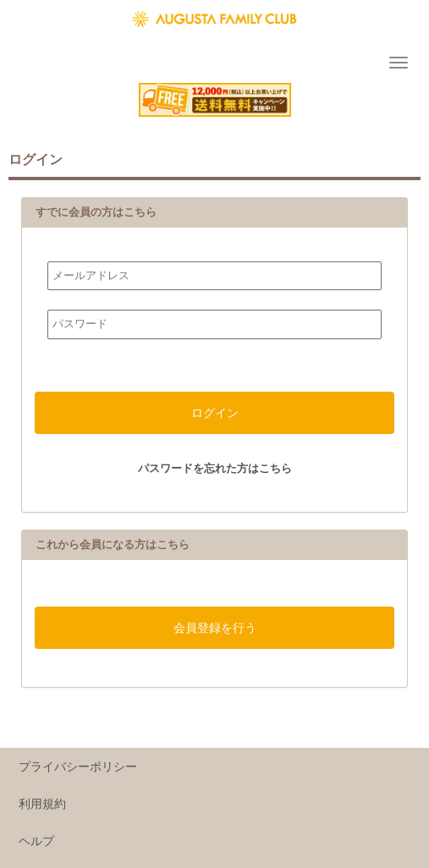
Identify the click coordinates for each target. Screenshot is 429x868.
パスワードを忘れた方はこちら (215, 469)
